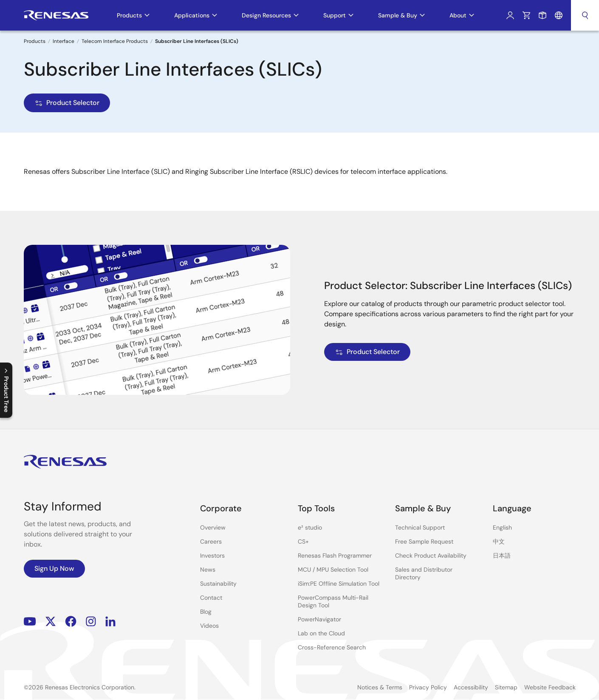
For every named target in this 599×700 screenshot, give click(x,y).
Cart (526, 15)
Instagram (91, 622)
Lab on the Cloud (321, 633)
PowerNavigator (319, 619)
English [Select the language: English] (502, 527)
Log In (510, 15)
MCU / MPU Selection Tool (333, 570)
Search (585, 15)
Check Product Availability (431, 555)
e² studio (310, 527)
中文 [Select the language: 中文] (499, 541)
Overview (213, 527)
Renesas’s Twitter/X (51, 622)
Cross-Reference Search (332, 647)
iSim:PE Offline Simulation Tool (339, 584)
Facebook (71, 622)
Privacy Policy (428, 687)
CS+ (303, 541)
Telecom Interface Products (115, 41)
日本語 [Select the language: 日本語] (502, 555)
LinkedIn (110, 622)
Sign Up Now (54, 568)
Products (35, 41)
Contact (211, 598)
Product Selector (67, 103)
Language (559, 15)
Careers (211, 541)
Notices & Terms (380, 687)
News (208, 570)
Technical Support (420, 527)
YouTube (30, 622)
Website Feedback (550, 687)
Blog (206, 612)
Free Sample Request (424, 541)
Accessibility (471, 687)
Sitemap (506, 687)
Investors (212, 555)
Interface (64, 41)
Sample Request (542, 15)
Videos (209, 626)
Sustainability (218, 584)
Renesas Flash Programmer (335, 555)
